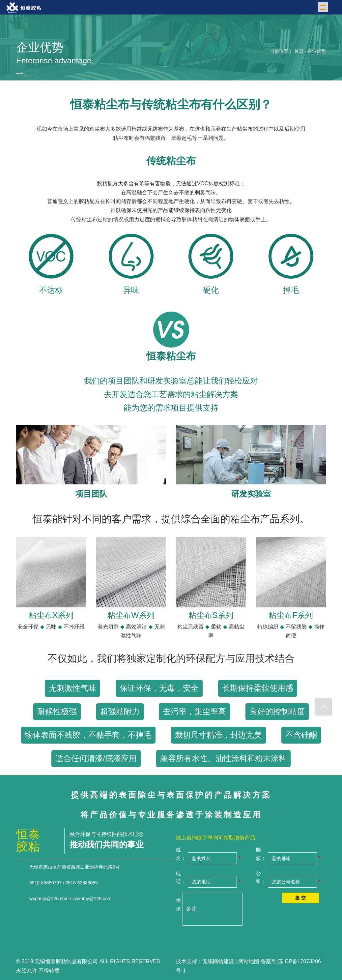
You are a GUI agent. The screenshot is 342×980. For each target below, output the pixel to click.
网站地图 (249, 961)
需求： (179, 905)
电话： (181, 878)
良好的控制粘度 (277, 711)
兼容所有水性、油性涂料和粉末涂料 (223, 758)
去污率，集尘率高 (194, 711)
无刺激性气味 (72, 688)
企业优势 (317, 51)
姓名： (181, 854)
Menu (324, 7)
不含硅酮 (301, 735)
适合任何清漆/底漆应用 (96, 758)
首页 (299, 51)
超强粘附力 (120, 711)
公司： (261, 878)
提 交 (300, 898)
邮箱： (261, 854)
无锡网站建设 (218, 961)
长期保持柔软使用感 (258, 688)
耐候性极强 (57, 711)
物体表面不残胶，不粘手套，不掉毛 (88, 735)
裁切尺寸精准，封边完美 (218, 735)
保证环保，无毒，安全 (159, 688)
